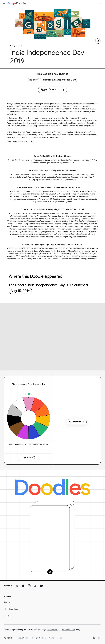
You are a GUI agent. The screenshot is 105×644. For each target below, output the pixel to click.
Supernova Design (84, 160)
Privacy (52, 638)
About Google (24, 638)
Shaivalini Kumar (66, 104)
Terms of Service (69, 630)
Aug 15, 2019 (20, 291)
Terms (60, 638)
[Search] (100, 3)
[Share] (98, 41)
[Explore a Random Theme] (53, 90)
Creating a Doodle (12, 609)
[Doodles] (53, 487)
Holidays (33, 80)
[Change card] (50, 572)
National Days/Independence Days (59, 80)
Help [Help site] (97, 638)
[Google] (8, 638)
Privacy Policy (52, 630)
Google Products (39, 638)
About (7, 616)
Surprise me (28, 457)
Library (7, 602)
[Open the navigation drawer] (4, 3)
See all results (77, 422)
